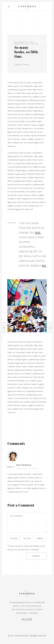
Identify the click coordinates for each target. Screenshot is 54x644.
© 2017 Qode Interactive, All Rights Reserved (27, 636)
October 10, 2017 (25, 42)
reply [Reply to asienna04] (11, 467)
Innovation (21, 44)
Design (35, 44)
